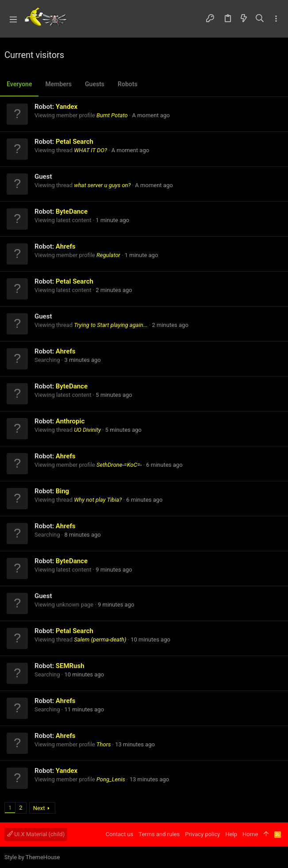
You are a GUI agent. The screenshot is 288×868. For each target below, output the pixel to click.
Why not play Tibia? (98, 500)
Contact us (120, 834)
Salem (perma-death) (100, 639)
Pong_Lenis (111, 779)
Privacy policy (202, 834)
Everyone (19, 84)
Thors (104, 744)
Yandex (67, 107)
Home (250, 834)
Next (39, 808)
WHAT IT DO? (90, 150)
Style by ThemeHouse (32, 857)
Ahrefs (66, 246)
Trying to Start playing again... (111, 325)
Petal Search (75, 142)
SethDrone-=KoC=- (119, 465)
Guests (95, 84)
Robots (128, 84)
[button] (13, 19)
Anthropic (70, 421)
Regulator (108, 255)
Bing (62, 491)
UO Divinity (87, 430)
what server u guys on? (102, 185)
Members (58, 84)
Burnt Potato (112, 115)
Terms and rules (159, 834)
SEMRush (70, 666)
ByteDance (72, 211)
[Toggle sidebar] (276, 19)
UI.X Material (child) (36, 834)
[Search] (260, 19)
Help (231, 834)
